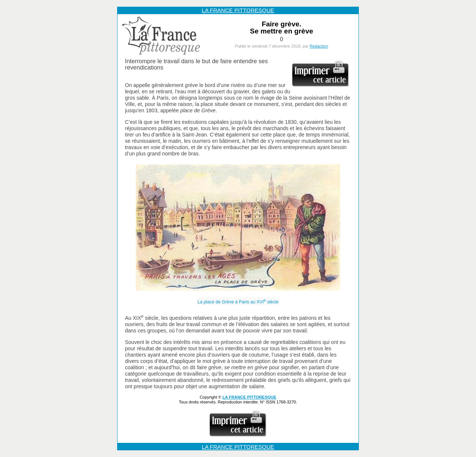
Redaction (319, 46)
